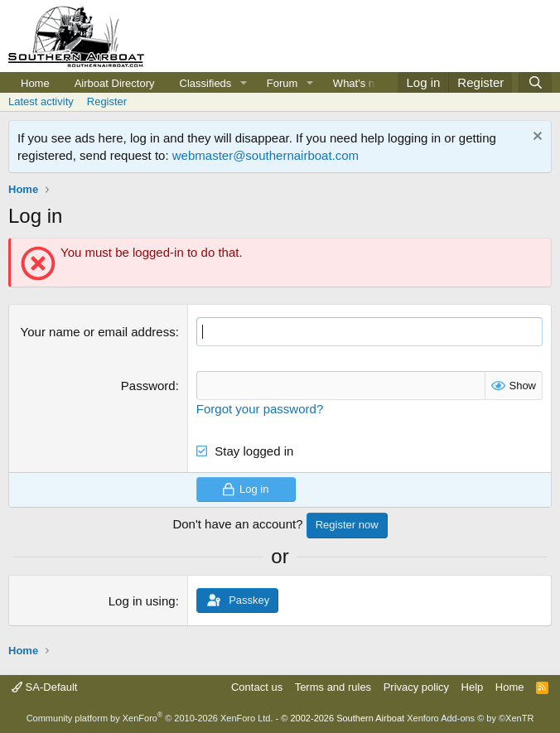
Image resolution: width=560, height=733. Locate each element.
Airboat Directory (115, 83)
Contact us (257, 687)
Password (148, 386)
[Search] (535, 82)
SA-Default (44, 687)
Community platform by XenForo (150, 718)
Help (473, 687)
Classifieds (206, 83)
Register (107, 101)
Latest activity (41, 101)
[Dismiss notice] (536, 138)
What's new (361, 83)
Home (35, 83)
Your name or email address (98, 332)
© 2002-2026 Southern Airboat (343, 718)
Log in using (142, 601)
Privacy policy (416, 687)
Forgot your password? (260, 409)
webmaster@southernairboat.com (266, 155)
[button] (244, 84)
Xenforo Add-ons (470, 718)
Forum (282, 83)
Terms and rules (333, 687)
